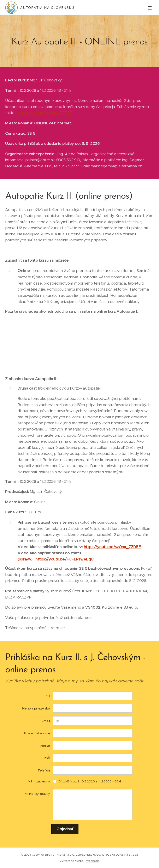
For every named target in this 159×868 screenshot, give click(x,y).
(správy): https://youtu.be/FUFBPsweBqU (56, 559)
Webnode (93, 861)
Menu (150, 8)
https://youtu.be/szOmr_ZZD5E (44, 113)
